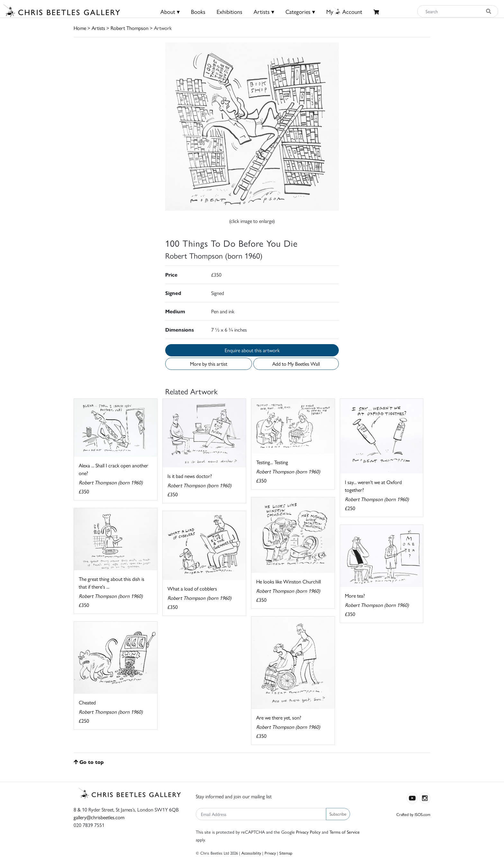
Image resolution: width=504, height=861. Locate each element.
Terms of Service (345, 832)
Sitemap (286, 853)
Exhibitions (230, 11)
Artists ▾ (264, 11)
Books (198, 11)
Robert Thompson (130, 28)
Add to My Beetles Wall (296, 364)
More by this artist (209, 364)
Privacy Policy (308, 832)
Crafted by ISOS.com (413, 814)
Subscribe (338, 814)
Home (80, 28)
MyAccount (344, 11)
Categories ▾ (300, 11)
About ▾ (170, 11)
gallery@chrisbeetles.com (99, 817)
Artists (98, 28)
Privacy (270, 853)
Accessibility (251, 853)
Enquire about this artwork (252, 350)
